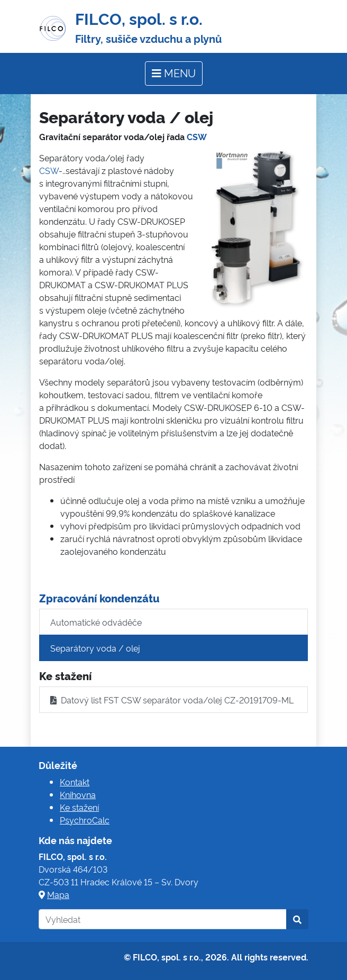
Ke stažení (79, 807)
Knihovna (78, 794)
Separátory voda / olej (95, 648)
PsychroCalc (85, 820)
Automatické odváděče (96, 622)
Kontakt (75, 782)
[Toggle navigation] (174, 74)
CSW (197, 136)
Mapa (58, 894)
